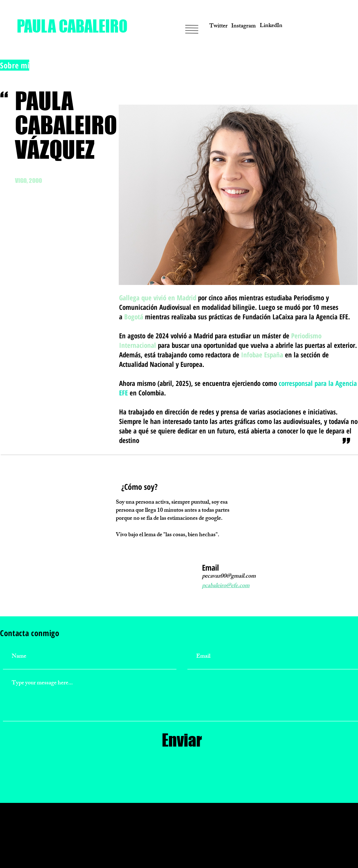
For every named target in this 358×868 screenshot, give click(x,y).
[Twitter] (218, 27)
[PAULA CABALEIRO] (72, 26)
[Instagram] (243, 27)
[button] (321, 27)
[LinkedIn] (271, 26)
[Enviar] (182, 740)
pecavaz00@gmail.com (229, 577)
